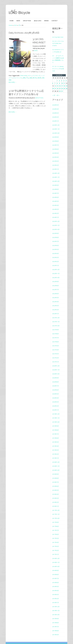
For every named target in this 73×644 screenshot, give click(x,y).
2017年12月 (57, 502)
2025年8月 (56, 133)
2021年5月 (56, 338)
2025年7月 (56, 137)
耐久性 (30, 76)
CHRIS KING (21, 73)
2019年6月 (56, 430)
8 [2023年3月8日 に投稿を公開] (58, 75)
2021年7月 (56, 330)
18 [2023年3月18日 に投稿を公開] (65, 78)
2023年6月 (56, 237)
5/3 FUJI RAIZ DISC (59, 34)
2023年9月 (56, 225)
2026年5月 (56, 97)
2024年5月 (56, 193)
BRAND (44, 21)
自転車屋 (40, 76)
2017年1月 (56, 546)
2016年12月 (57, 550)
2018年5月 (56, 482)
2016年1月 (56, 595)
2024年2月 (56, 205)
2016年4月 (56, 583)
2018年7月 (56, 474)
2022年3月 (56, 298)
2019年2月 (56, 446)
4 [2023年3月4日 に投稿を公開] (65, 73)
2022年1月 (56, 306)
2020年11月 (57, 362)
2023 (13, 25)
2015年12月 (57, 599)
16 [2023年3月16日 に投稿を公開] (61, 78)
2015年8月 (56, 615)
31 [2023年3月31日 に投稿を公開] (63, 83)
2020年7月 (56, 378)
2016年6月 (56, 575)
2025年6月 (56, 141)
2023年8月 (56, 229)
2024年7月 (56, 185)
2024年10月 (57, 173)
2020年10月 (57, 366)
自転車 (34, 76)
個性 (19, 76)
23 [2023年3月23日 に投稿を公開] (61, 81)
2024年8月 (56, 181)
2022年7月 (56, 282)
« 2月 (54, 87)
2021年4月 (56, 342)
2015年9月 (56, 611)
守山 (23, 76)
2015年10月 (57, 607)
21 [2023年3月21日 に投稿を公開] (56, 81)
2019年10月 (57, 414)
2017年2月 (56, 542)
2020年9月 (56, 370)
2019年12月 (57, 406)
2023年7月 (56, 234)
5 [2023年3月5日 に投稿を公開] (67, 73)
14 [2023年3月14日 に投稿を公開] (56, 78)
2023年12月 (57, 213)
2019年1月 (56, 450)
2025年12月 (57, 117)
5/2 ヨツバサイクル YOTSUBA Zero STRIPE (59, 40)
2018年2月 (56, 494)
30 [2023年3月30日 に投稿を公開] (61, 83)
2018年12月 (57, 454)
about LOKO (35, 21)
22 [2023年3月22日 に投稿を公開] (58, 81)
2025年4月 (56, 149)
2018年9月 (56, 466)
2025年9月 (56, 129)
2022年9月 (56, 274)
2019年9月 (56, 418)
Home (8, 25)
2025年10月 (57, 125)
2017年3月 (56, 538)
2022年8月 (56, 278)
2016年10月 (57, 558)
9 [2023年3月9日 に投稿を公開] (60, 75)
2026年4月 (56, 101)
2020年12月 (57, 358)
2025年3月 (56, 153)
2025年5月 (56, 145)
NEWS (16, 21)
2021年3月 (56, 346)
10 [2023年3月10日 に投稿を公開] (63, 75)
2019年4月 (56, 438)
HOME (9, 21)
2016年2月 (56, 591)
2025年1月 (56, 161)
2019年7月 (56, 426)
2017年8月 (56, 518)
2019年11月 (57, 410)
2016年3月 (56, 587)
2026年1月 (56, 113)
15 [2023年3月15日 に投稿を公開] (58, 78)
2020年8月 (56, 374)
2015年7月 (56, 619)
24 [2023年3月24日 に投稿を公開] (63, 81)
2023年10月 (57, 221)
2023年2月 (56, 254)
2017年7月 (56, 522)
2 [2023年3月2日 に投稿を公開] (60, 73)
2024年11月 (57, 169)
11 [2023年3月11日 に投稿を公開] (65, 75)
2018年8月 (56, 470)
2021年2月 (56, 350)
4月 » (59, 87)
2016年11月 (57, 555)
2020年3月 (56, 394)
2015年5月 (56, 627)
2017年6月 (56, 526)
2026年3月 (56, 105)
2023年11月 (57, 217)
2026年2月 (56, 109)
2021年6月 (56, 334)
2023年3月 (56, 250)
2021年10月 (57, 318)
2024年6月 (56, 189)
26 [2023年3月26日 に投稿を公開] (67, 81)
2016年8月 (56, 567)
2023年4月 (56, 246)
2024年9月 (56, 177)
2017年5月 (56, 530)
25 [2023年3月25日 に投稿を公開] (65, 81)
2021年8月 (56, 326)
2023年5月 (56, 242)
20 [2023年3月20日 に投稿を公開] (54, 81)
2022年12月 (57, 262)
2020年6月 (56, 382)
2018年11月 (57, 458)
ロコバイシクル (13, 76)
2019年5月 (56, 434)
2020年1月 (56, 402)
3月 (17, 25)
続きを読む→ (10, 78)
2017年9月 (56, 514)
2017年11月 (57, 506)
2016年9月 (56, 563)
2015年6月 (56, 623)
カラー (27, 73)
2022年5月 (56, 290)
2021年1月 (56, 354)
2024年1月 (56, 209)
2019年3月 (56, 442)
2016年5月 (56, 579)
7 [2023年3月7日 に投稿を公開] (56, 75)
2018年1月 (56, 498)
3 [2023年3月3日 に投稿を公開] (62, 73)
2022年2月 (56, 302)
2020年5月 (56, 386)
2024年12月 (57, 165)
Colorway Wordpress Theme (46, 638)
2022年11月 (57, 266)
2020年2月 (56, 398)
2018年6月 (56, 478)
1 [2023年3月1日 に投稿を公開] (58, 73)
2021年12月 (57, 310)
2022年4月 (56, 294)
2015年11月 (57, 603)
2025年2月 (56, 157)
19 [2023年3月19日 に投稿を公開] (67, 78)
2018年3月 (56, 490)
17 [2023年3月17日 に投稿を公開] (63, 78)
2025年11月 (57, 121)
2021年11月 (57, 314)
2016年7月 (56, 571)
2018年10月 (57, 462)
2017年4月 (56, 534)
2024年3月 (56, 201)
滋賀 (26, 76)
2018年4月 (56, 486)
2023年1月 (56, 258)
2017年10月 (57, 510)
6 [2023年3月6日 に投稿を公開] (53, 75)
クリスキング (34, 73)
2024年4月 (56, 197)
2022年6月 (56, 286)
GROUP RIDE (25, 21)
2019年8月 (56, 422)
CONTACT (52, 21)
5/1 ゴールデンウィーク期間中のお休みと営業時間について (60, 54)
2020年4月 (56, 390)
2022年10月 (57, 270)
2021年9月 (56, 322)
